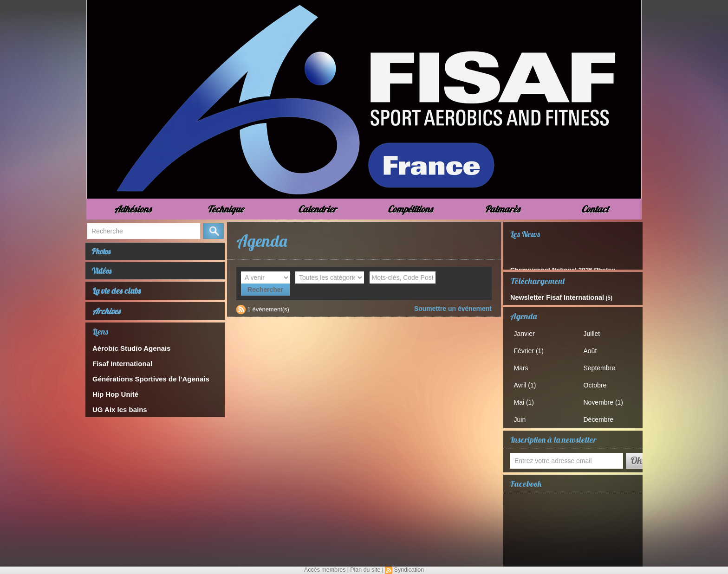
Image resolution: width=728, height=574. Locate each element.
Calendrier (317, 209)
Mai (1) (526, 398)
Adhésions (133, 209)
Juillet (595, 332)
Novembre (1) (605, 398)
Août (593, 349)
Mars (524, 365)
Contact (595, 209)
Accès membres (326, 570)
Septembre (602, 365)
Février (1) (531, 349)
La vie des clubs (117, 296)
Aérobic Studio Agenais (126, 353)
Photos (105, 253)
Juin (523, 415)
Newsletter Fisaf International (549, 297)
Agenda (523, 315)
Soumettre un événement (456, 296)
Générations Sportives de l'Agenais (143, 382)
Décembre (601, 415)
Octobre (598, 382)
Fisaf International (118, 368)
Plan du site (365, 570)
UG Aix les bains (116, 411)
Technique (225, 209)
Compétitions (410, 209)
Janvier (527, 332)
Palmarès (502, 209)
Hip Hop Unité (112, 397)
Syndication (408, 570)
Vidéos (106, 275)
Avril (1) (528, 382)
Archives (106, 317)
